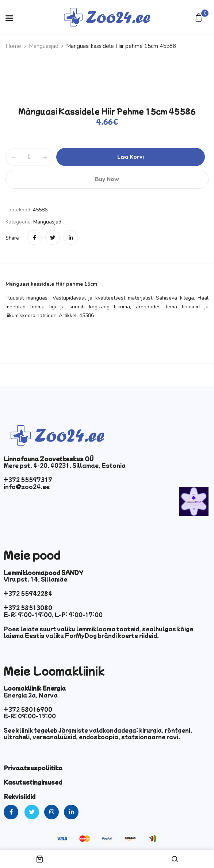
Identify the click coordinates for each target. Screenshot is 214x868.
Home (13, 46)
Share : (14, 238)
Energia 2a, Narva (31, 695)
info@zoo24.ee (27, 486)
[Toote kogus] (29, 157)
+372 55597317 (28, 480)
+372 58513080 (28, 608)
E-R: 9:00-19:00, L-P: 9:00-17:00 (53, 615)
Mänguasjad (44, 46)
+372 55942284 (28, 593)
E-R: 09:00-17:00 (30, 716)
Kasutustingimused (33, 782)
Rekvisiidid (20, 796)
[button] (200, 18)
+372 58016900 (28, 709)
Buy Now (107, 179)
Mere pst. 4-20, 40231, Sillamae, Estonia (65, 465)
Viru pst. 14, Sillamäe (35, 579)
